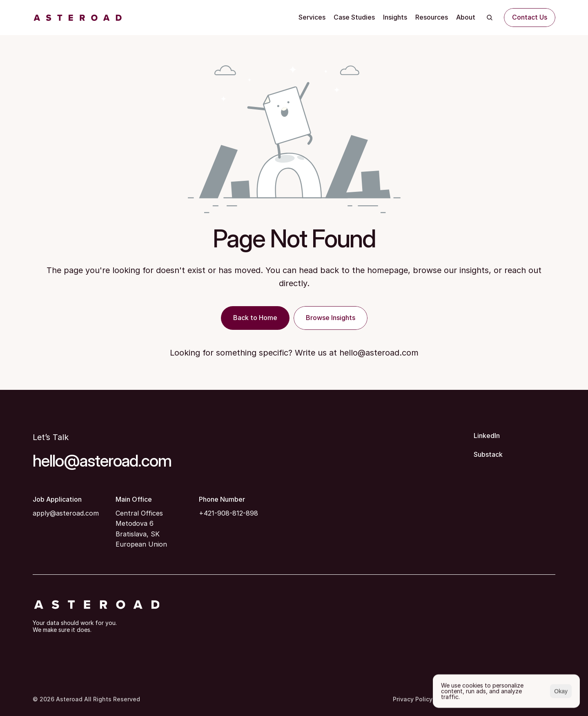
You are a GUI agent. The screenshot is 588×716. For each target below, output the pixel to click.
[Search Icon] (490, 18)
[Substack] (514, 455)
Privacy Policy (413, 699)
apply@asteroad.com (66, 513)
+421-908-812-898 (228, 513)
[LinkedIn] (514, 436)
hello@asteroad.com (379, 353)
